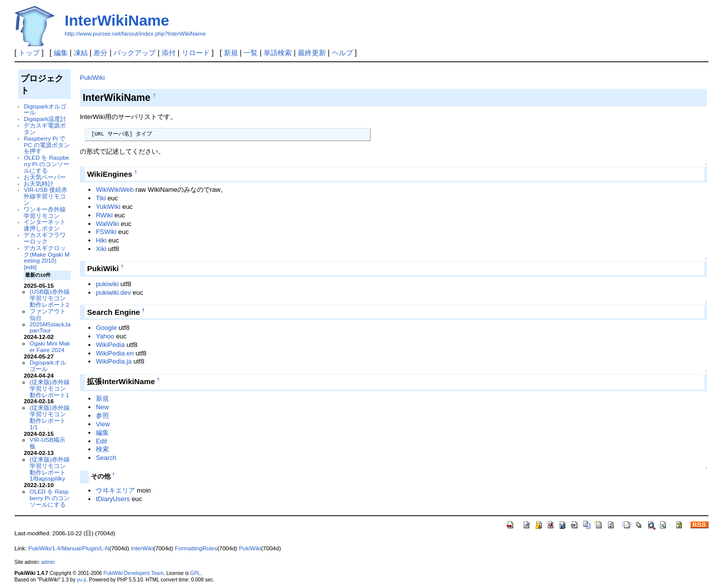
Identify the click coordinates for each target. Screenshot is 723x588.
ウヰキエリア (115, 490)
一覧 (251, 53)
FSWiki (106, 232)
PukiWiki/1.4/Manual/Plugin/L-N (69, 548)
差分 (100, 53)
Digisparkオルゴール (45, 109)
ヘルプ (342, 53)
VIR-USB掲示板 (47, 443)
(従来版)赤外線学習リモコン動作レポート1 (50, 388)
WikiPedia (110, 345)
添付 (169, 53)
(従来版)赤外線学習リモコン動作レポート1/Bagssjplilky (50, 469)
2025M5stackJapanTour (50, 327)
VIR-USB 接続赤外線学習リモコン (45, 196)
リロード (196, 53)
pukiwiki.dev (113, 292)
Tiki (101, 198)
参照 (102, 416)
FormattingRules (196, 548)
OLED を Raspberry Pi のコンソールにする (46, 164)
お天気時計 (39, 184)
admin (48, 562)
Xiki (101, 249)
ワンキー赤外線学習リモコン (45, 212)
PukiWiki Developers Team (134, 573)
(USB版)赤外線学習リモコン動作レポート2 (50, 298)
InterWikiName (117, 20)
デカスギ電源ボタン (45, 129)
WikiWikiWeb (115, 190)
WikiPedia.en (115, 353)
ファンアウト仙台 (48, 314)
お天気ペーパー (45, 177)
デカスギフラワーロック (45, 238)
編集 (61, 53)
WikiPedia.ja (114, 361)
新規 (231, 53)
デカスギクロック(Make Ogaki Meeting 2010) (46, 254)
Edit (101, 441)
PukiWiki (92, 78)
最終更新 (312, 53)
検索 (102, 449)
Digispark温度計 (45, 119)
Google (106, 328)
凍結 (81, 53)
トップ (29, 53)
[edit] (30, 267)
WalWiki (107, 224)
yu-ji (81, 580)
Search (106, 458)
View (103, 424)
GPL (195, 573)
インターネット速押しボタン (45, 225)
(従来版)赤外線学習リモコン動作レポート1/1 (50, 417)
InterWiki (142, 548)
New (102, 407)
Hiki (101, 240)
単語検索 (278, 53)
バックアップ (135, 53)
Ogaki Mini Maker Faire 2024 (50, 346)
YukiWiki (108, 207)
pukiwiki (107, 284)
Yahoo (105, 336)
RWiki (104, 215)
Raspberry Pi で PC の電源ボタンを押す (46, 145)
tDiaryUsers (113, 499)
